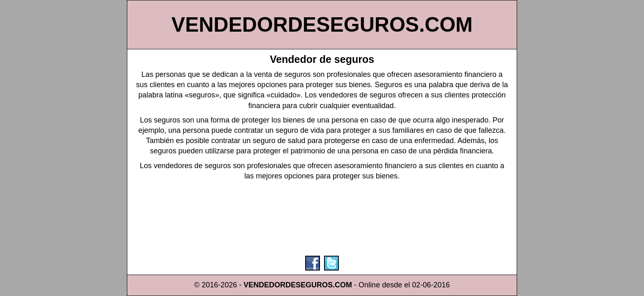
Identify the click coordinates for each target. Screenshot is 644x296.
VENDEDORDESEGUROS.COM (322, 25)
